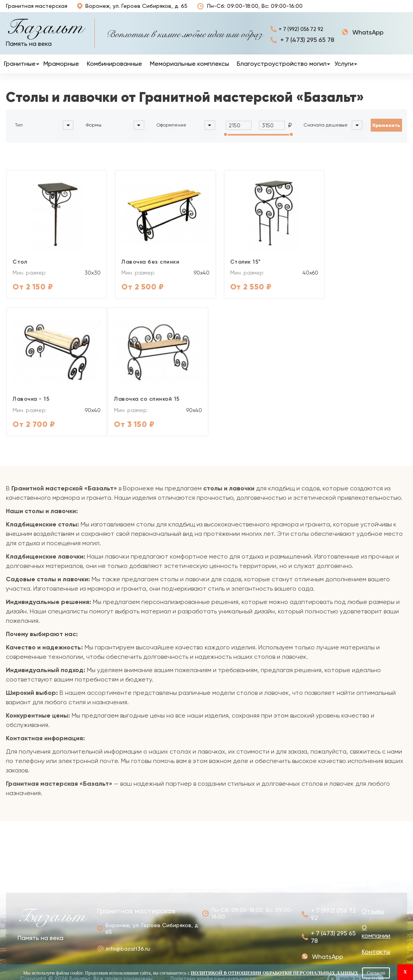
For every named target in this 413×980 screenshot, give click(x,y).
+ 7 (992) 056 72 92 (307, 37)
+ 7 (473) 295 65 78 (307, 48)
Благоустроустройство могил (282, 72)
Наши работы (320, 10)
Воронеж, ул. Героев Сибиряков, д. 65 (128, 10)
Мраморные (61, 72)
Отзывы (294, 10)
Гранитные (20, 72)
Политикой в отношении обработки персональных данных (275, 973)
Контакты (394, 10)
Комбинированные (115, 72)
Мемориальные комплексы (189, 72)
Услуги (344, 72)
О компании (361, 10)
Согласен (376, 973)
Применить (386, 133)
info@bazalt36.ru (128, 941)
